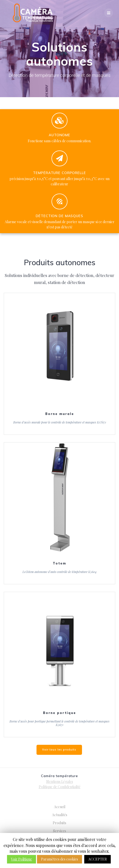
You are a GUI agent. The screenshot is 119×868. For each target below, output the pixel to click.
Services (59, 831)
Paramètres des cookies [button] (59, 859)
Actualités (60, 815)
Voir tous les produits (59, 750)
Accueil (60, 807)
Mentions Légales (60, 781)
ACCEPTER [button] (97, 859)
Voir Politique (21, 859)
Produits (59, 823)
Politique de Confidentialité (60, 787)
